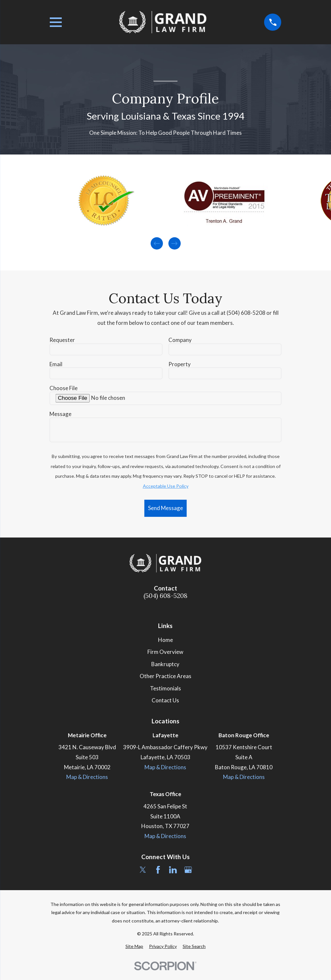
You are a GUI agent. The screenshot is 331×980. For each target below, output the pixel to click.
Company (180, 340)
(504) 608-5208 (165, 596)
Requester (62, 340)
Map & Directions (87, 777)
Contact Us (165, 700)
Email (56, 364)
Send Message (165, 508)
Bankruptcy (165, 664)
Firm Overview (165, 652)
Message (60, 414)
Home (165, 640)
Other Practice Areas (165, 676)
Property (180, 364)
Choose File (64, 388)
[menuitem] (134, 946)
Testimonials (165, 688)
